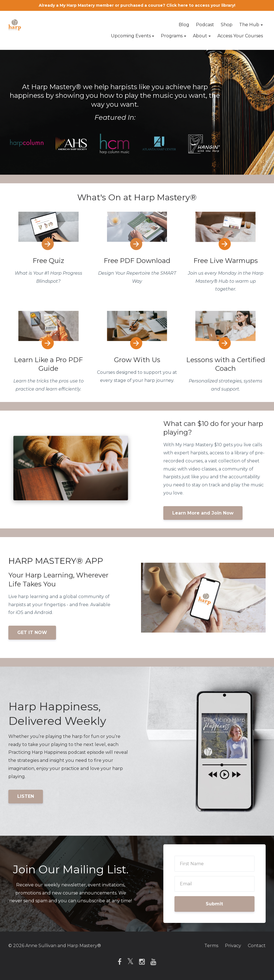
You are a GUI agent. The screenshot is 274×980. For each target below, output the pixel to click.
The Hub (249, 25)
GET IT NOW (32, 632)
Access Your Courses (240, 36)
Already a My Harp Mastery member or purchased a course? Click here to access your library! (137, 5)
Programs (172, 36)
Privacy (233, 946)
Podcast (205, 25)
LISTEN (26, 796)
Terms (211, 946)
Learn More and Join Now (203, 513)
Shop (227, 25)
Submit (214, 904)
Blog (184, 25)
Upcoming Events (131, 36)
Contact (257, 946)
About (200, 36)
